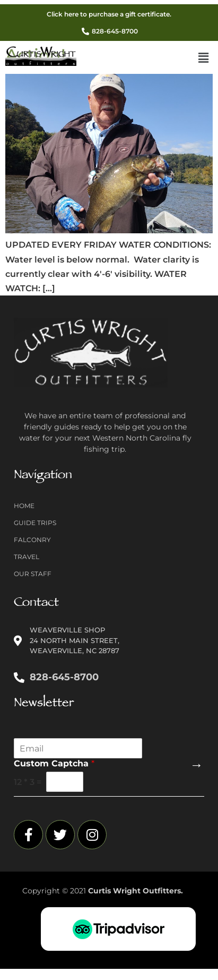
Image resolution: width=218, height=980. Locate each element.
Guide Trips (35, 523)
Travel (27, 557)
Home (24, 506)
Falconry (32, 540)
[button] (204, 58)
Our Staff (33, 574)
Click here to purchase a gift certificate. (109, 14)
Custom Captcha (54, 763)
